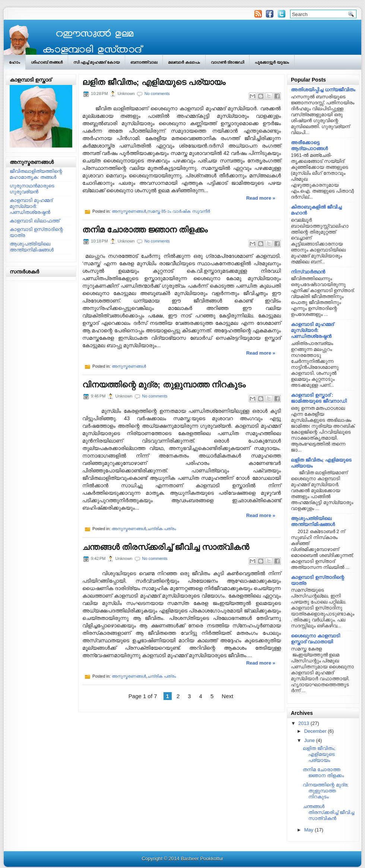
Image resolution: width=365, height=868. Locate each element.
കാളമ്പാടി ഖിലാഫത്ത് (35, 221)
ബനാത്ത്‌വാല (144, 62)
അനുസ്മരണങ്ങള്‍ (129, 211)
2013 (304, 723)
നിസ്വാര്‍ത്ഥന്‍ (308, 272)
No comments (157, 94)
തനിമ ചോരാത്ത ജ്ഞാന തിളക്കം (145, 230)
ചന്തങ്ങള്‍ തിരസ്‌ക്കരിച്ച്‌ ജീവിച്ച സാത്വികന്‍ (166, 547)
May (309, 830)
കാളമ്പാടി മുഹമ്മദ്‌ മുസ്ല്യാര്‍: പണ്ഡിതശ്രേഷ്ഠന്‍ (31, 206)
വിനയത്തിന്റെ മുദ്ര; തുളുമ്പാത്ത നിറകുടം (164, 385)
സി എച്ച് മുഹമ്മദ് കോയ (96, 62)
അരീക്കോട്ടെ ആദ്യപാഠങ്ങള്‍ (309, 145)
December (315, 731)
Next (227, 696)
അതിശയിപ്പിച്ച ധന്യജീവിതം (323, 90)
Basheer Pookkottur (202, 859)
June (310, 740)
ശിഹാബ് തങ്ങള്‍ (47, 62)
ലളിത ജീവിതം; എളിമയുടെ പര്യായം (154, 82)
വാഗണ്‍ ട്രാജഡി (227, 62)
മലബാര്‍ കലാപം (184, 62)
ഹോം (15, 62)
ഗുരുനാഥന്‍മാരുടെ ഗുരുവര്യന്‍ (32, 189)
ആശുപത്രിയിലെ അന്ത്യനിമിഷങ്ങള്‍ (32, 247)
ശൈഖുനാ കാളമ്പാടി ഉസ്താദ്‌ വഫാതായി (315, 639)
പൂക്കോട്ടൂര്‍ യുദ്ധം (272, 62)
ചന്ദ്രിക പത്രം (162, 529)
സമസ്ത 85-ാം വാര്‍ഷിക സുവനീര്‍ (178, 211)
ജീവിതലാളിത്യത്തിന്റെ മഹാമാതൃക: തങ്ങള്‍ (36, 174)
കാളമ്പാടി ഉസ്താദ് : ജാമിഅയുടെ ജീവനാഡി (319, 398)
